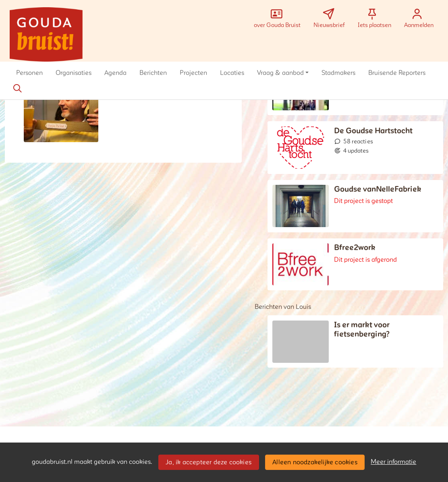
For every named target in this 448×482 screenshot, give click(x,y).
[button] (29, 73)
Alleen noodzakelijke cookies (315, 462)
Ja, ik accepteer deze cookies (208, 462)
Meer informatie (393, 462)
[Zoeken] (17, 89)
